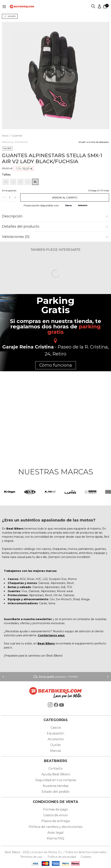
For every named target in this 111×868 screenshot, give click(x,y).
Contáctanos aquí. (51, 635)
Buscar (93, 6)
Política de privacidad (62, 857)
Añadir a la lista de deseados (94, 142)
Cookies (85, 857)
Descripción (12, 216)
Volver (11, 16)
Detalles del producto (21, 226)
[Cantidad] (10, 198)
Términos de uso (32, 857)
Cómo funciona (56, 365)
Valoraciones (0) (16, 237)
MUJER (7, 148)
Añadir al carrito (65, 198)
